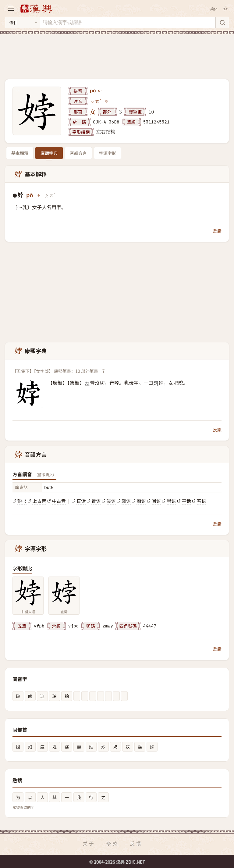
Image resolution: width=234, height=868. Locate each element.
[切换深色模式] (225, 9)
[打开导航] (11, 9)
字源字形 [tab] (108, 153)
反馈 (136, 843)
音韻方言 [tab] (78, 153)
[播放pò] (100, 91)
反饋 (217, 231)
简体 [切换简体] (214, 9)
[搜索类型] (23, 23)
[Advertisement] (117, 53)
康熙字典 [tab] (49, 153)
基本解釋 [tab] (20, 153)
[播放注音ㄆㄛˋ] (107, 101)
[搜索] (222, 23)
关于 (89, 843)
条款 (112, 843)
